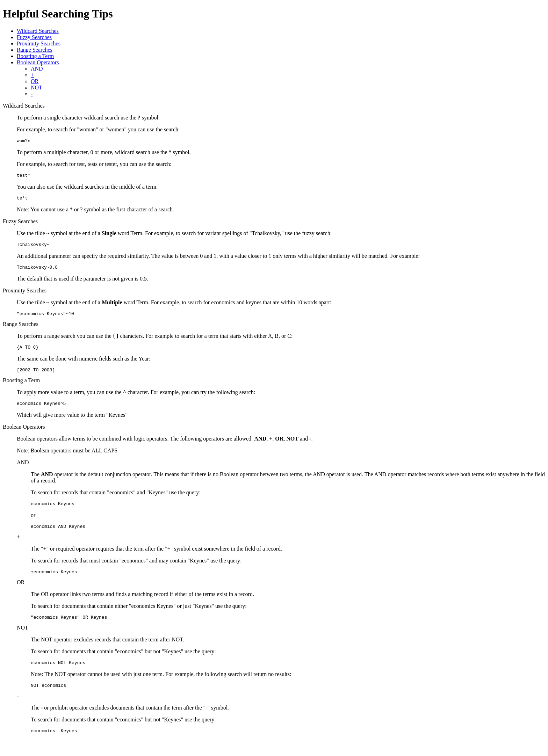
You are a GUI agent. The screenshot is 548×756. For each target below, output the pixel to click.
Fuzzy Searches (34, 37)
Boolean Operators (38, 62)
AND (37, 69)
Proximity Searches (39, 43)
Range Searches (35, 50)
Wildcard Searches (38, 31)
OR (35, 81)
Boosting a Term (35, 56)
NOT (37, 88)
